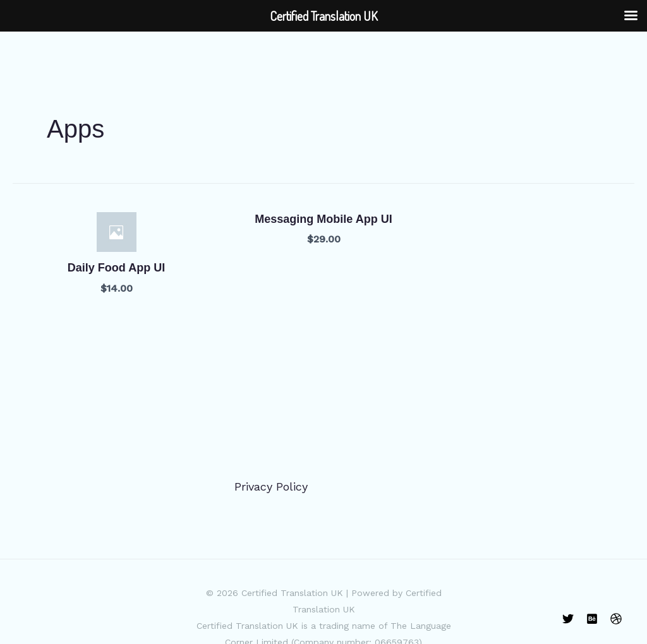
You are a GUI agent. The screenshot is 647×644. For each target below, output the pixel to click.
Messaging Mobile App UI (323, 219)
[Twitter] (568, 619)
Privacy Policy (271, 486)
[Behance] (592, 619)
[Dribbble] (616, 619)
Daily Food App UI (116, 268)
